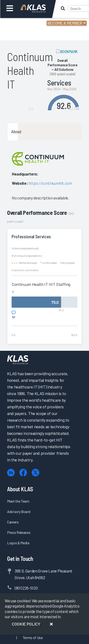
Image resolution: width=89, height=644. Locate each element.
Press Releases (19, 532)
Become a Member (65, 23)
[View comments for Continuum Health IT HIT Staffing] (14, 315)
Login (24, 24)
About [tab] (15, 131)
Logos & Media (18, 543)
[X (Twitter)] (36, 473)
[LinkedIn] (11, 473)
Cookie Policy (26, 624)
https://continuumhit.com (50, 183)
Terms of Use (33, 637)
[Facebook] (23, 473)
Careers (13, 522)
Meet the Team (18, 501)
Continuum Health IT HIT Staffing (41, 284)
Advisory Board (19, 511)
